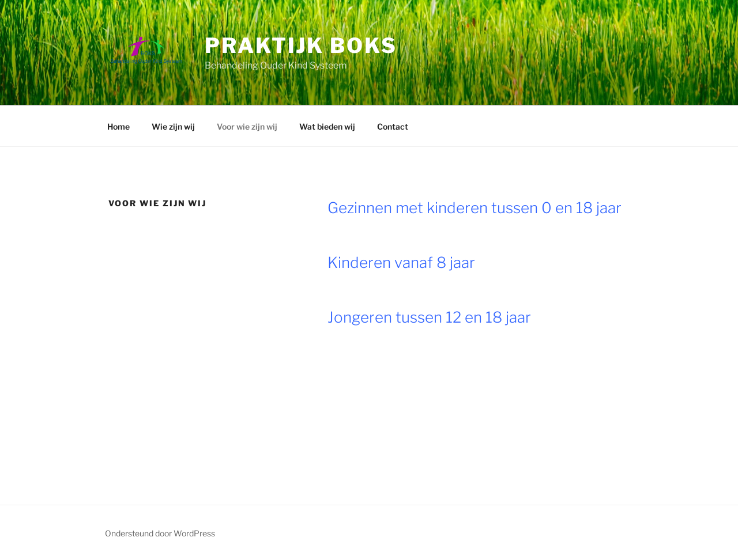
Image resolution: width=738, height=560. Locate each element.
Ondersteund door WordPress (160, 533)
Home (118, 126)
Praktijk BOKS (301, 46)
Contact (393, 126)
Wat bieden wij (327, 126)
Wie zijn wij (173, 126)
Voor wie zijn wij (247, 126)
